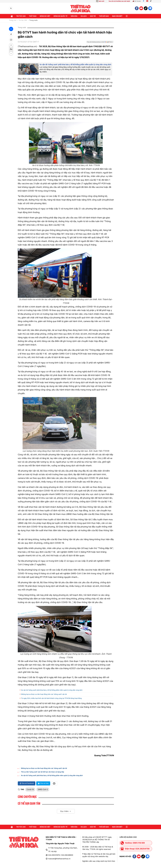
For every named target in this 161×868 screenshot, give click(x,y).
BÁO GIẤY (102, 1)
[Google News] (100, 43)
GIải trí (93, 16)
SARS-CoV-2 (43, 789)
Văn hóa (74, 16)
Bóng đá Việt (45, 16)
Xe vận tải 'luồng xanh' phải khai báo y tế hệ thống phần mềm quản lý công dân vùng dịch (75, 65)
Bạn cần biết (117, 16)
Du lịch (84, 16)
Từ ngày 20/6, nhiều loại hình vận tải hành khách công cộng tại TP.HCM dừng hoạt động (52, 698)
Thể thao (33, 16)
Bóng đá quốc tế (60, 16)
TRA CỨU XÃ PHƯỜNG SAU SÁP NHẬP (119, 1)
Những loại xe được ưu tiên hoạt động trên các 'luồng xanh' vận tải (44, 694)
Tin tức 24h (21, 16)
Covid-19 (30, 789)
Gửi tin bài (137, 1)
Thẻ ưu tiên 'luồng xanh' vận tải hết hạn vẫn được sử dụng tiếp (43, 772)
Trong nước (33, 20)
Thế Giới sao (104, 16)
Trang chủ (13, 20)
